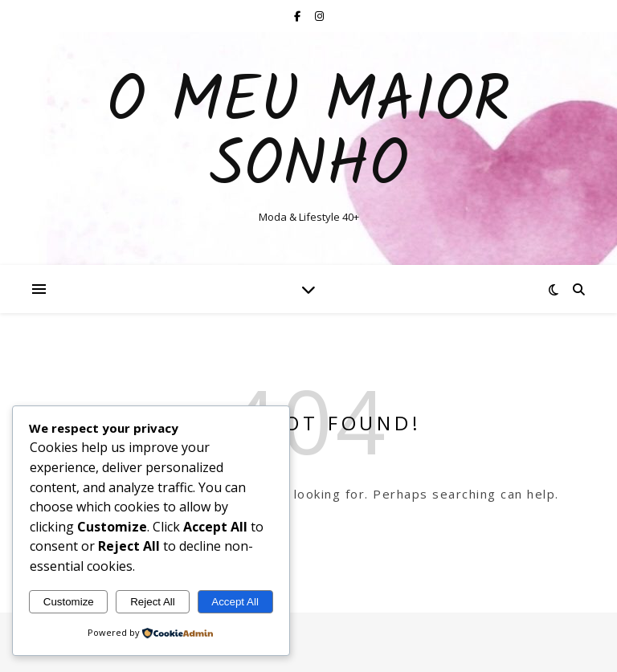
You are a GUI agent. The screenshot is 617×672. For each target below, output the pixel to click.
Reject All (153, 602)
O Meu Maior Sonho (308, 135)
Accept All (235, 602)
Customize (69, 602)
